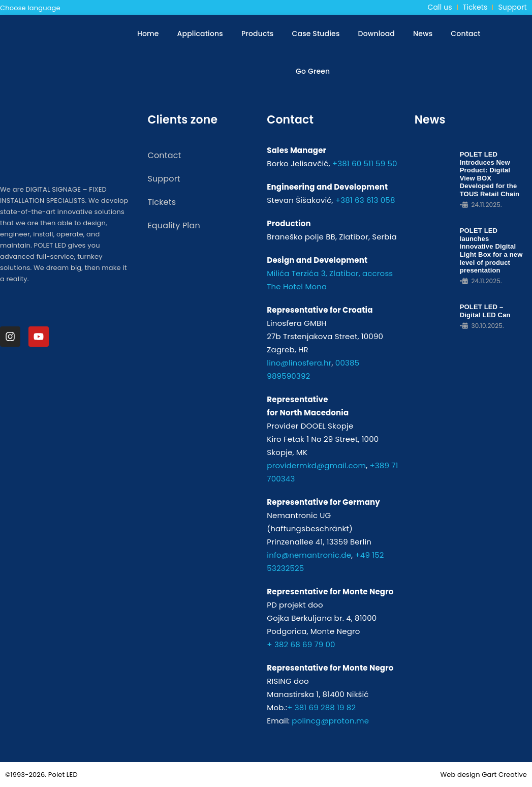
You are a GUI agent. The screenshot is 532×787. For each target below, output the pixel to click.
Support (512, 7)
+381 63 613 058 (365, 200)
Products (258, 34)
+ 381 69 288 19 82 (321, 707)
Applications (200, 34)
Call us (440, 7)
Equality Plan (174, 225)
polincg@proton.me (330, 721)
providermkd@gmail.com (316, 465)
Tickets (475, 7)
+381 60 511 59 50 (365, 163)
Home (148, 34)
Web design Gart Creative (483, 775)
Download (377, 34)
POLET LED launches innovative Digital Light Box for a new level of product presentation (491, 250)
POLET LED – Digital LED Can (485, 311)
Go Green (313, 71)
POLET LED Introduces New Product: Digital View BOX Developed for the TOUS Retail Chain (490, 174)
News (423, 34)
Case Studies (316, 34)
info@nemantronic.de (309, 555)
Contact (465, 34)
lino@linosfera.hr (299, 363)
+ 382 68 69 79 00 (301, 644)
